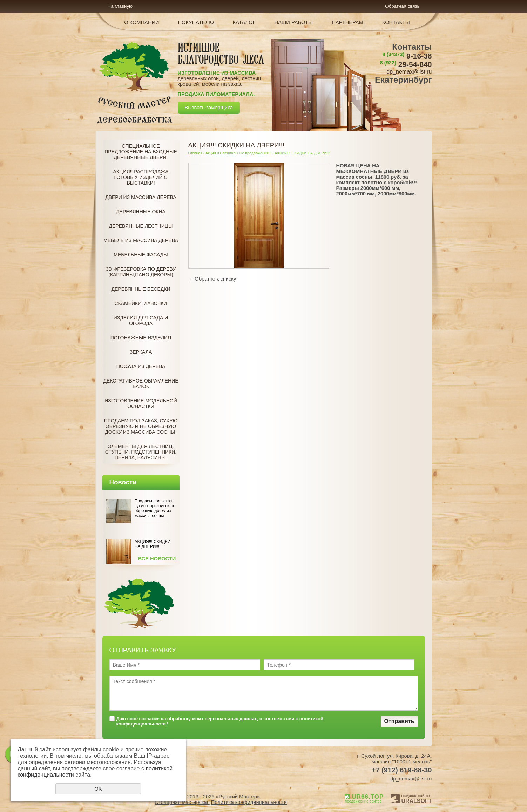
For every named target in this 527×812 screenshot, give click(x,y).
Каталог (244, 22)
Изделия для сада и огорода (141, 321)
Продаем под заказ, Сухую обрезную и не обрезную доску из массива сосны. (141, 426)
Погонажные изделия (141, 338)
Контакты (396, 22)
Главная (195, 153)
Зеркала (141, 352)
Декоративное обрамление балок (141, 384)
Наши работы (294, 22)
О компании (141, 22)
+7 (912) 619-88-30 (402, 770)
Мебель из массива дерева (141, 240)
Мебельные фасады (141, 255)
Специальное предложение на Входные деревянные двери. (141, 152)
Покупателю (196, 22)
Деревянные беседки (141, 289)
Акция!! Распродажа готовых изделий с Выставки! (141, 177)
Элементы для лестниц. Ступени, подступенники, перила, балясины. (141, 452)
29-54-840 (406, 64)
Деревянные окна (141, 212)
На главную (120, 6)
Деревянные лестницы (141, 226)
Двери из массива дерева (141, 197)
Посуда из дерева (141, 366)
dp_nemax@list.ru (409, 72)
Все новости (157, 559)
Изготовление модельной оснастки (141, 404)
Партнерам (347, 22)
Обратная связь (402, 6)
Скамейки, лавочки (141, 303)
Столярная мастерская (182, 802)
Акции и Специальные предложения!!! (239, 153)
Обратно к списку (212, 279)
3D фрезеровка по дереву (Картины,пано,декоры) (141, 272)
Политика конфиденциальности (249, 802)
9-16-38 (407, 56)
